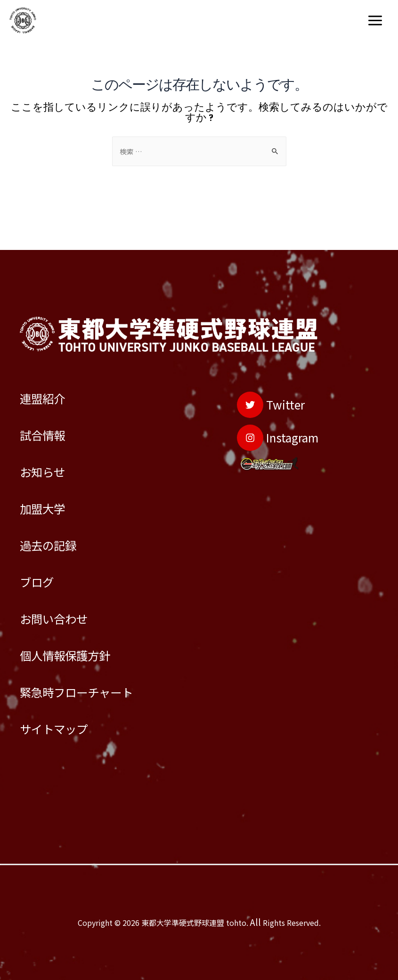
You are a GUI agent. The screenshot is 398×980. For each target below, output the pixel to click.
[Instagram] (268, 400)
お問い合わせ (61, 602)
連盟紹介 (47, 354)
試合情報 (47, 395)
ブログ (40, 560)
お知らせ (47, 437)
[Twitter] (259, 361)
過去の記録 (54, 519)
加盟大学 (47, 478)
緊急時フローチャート (88, 685)
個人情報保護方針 (74, 643)
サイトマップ (61, 726)
